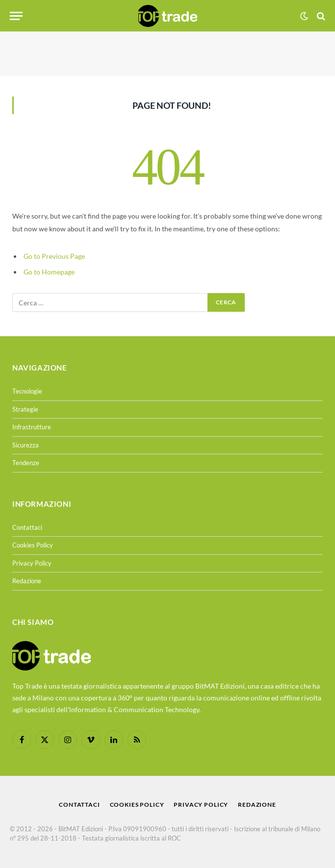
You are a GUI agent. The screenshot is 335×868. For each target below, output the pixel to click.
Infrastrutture (32, 427)
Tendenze (26, 463)
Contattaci (27, 527)
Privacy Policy (32, 563)
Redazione (27, 581)
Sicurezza (26, 445)
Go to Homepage (49, 272)
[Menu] (16, 16)
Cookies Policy (33, 545)
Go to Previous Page (54, 256)
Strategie (25, 409)
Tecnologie (27, 391)
